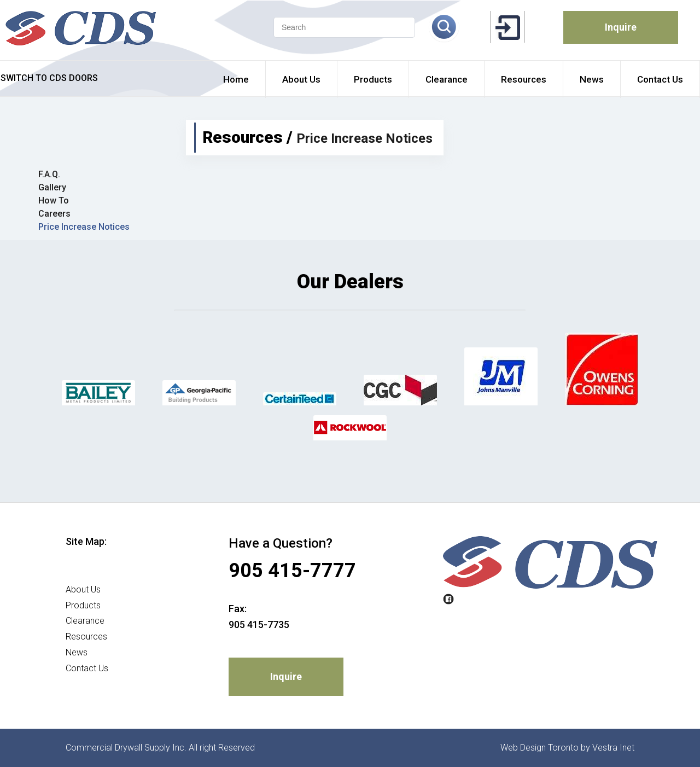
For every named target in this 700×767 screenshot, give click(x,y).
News (77, 652)
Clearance (85, 621)
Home (77, 574)
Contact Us (87, 668)
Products (83, 605)
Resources (86, 637)
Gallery (52, 187)
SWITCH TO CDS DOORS (49, 78)
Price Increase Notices (84, 227)
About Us (83, 589)
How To (54, 201)
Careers (54, 214)
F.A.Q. (49, 174)
